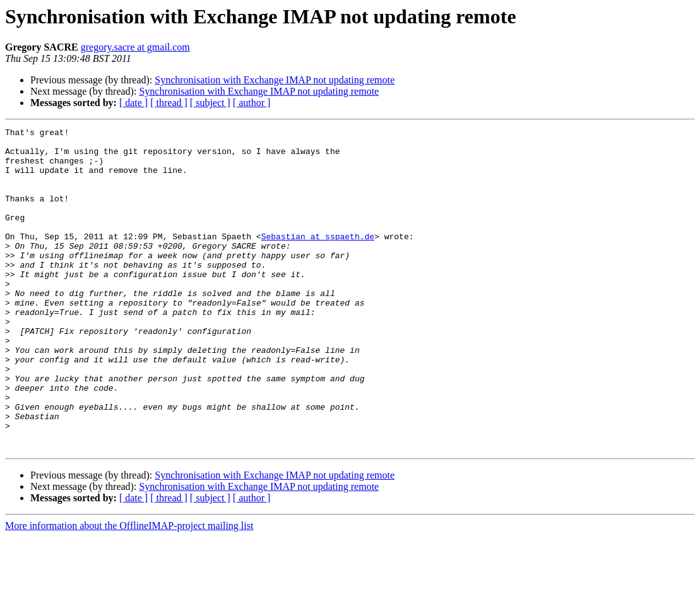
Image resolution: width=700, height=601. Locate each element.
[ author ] (252, 103)
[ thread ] (169, 103)
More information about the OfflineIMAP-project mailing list (129, 590)
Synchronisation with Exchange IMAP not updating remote (275, 80)
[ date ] (133, 103)
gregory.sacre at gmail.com (135, 47)
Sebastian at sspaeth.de (318, 259)
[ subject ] (210, 103)
